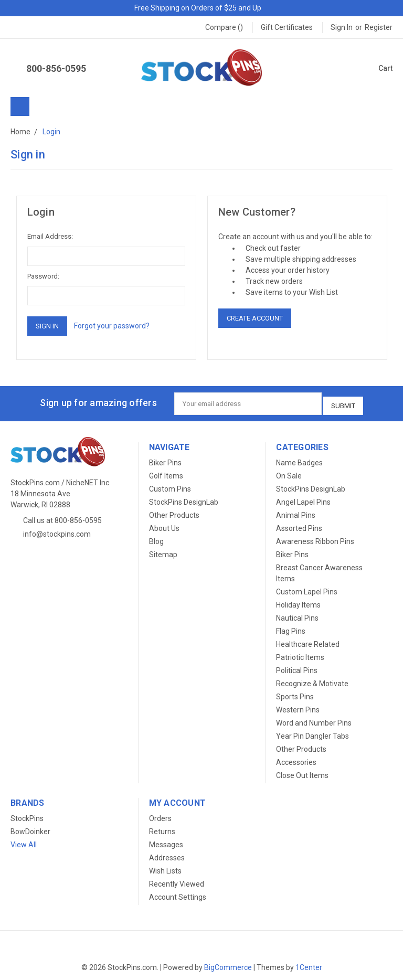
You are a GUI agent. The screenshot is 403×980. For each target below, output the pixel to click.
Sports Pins (295, 694)
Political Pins (297, 667)
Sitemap (163, 551)
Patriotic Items (300, 654)
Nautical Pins (297, 615)
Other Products (174, 512)
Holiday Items (298, 602)
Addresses (167, 855)
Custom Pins (170, 486)
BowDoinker (30, 828)
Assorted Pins (299, 525)
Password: (43, 276)
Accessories (296, 759)
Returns (162, 828)
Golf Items (166, 473)
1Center (309, 964)
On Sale (289, 473)
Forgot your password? (112, 326)
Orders (160, 815)
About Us (164, 525)
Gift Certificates (287, 27)
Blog (156, 538)
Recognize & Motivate (312, 680)
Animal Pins (296, 512)
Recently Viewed (177, 881)
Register (379, 27)
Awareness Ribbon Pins (315, 538)
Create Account (255, 318)
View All (24, 841)
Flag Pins (291, 628)
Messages (166, 841)
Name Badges (299, 460)
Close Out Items (302, 772)
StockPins (27, 815)
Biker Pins (165, 460)
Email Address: (50, 236)
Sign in (342, 27)
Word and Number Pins (314, 720)
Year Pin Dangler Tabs (312, 733)
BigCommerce (228, 964)
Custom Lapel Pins (307, 589)
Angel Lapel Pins (303, 499)
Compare (224, 27)
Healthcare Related (308, 641)
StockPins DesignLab (184, 499)
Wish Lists (165, 868)
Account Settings (178, 894)
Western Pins (298, 707)
